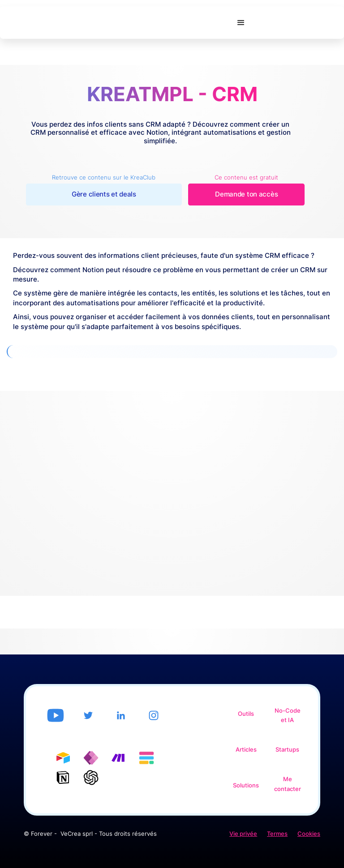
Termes (277, 834)
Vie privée (243, 834)
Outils (246, 714)
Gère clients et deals (104, 194)
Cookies (309, 834)
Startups (287, 750)
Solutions (246, 785)
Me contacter (288, 784)
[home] (115, 23)
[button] (241, 23)
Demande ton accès (246, 194)
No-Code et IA (288, 716)
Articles (246, 750)
